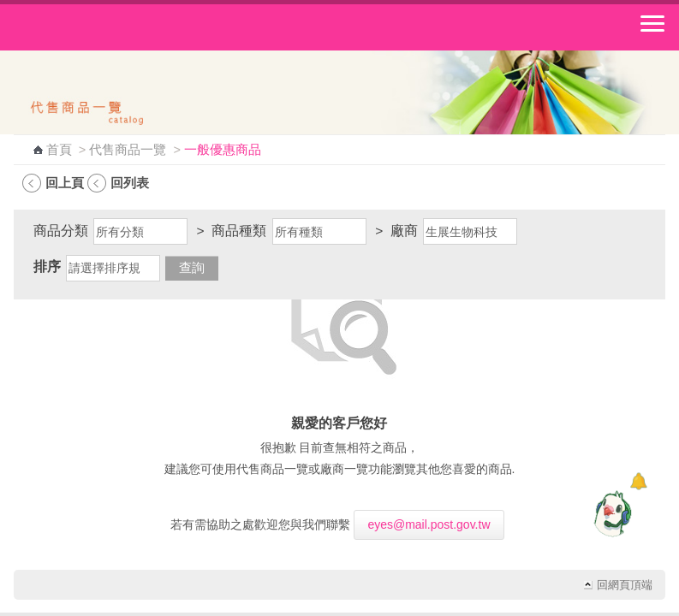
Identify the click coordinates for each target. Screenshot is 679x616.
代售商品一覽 (128, 150)
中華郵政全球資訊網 (107, 27)
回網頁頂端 (625, 585)
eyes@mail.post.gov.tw (429, 524)
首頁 (59, 150)
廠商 (404, 231)
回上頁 (65, 183)
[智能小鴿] (611, 513)
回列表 (130, 183)
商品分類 (61, 231)
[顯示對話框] (638, 481)
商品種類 (239, 231)
